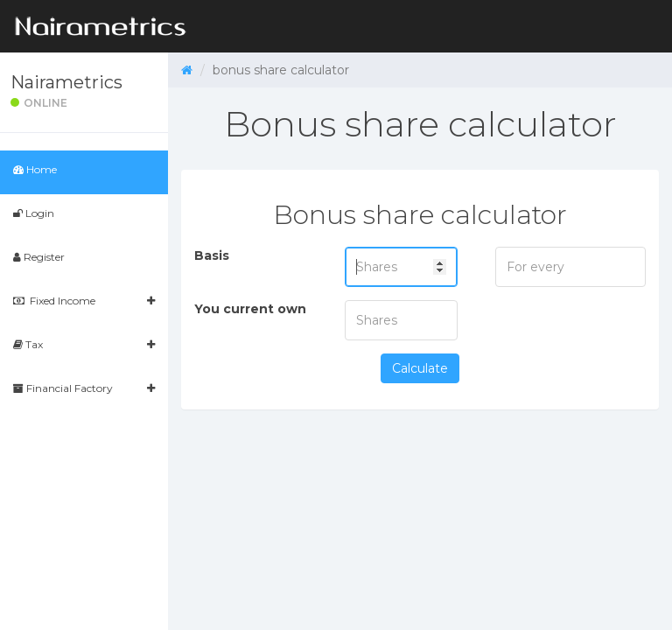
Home (35, 169)
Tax (84, 345)
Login (34, 213)
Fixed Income (84, 301)
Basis (212, 255)
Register (39, 257)
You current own (250, 309)
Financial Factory (84, 388)
